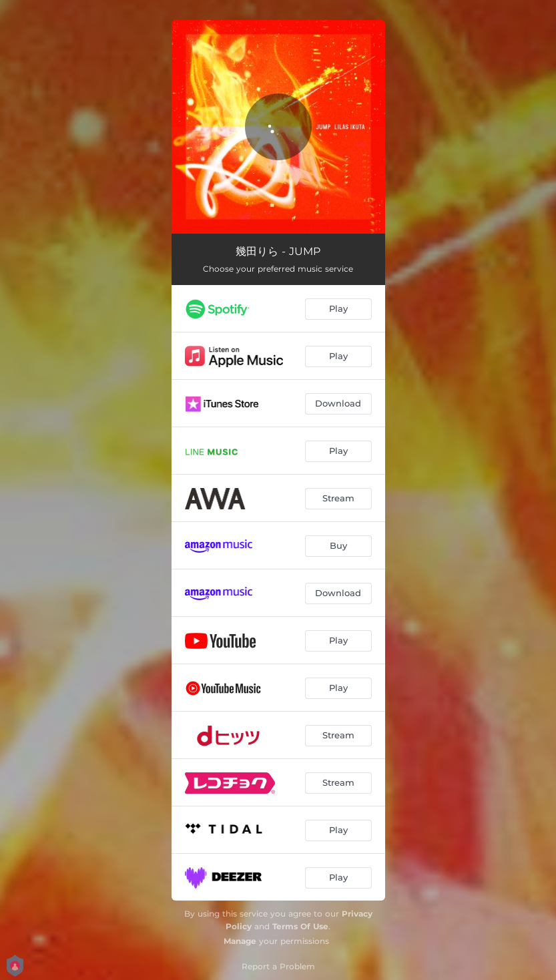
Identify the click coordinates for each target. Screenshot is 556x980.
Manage (240, 941)
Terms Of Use (300, 926)
